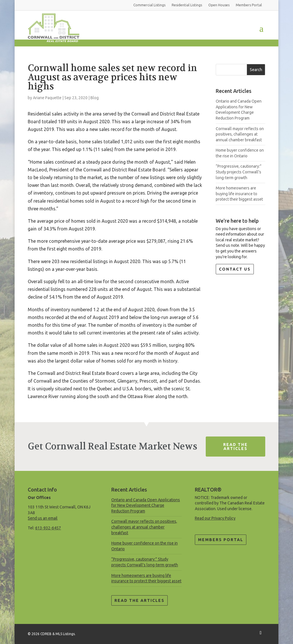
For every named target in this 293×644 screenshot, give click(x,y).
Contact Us (235, 269)
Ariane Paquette (47, 98)
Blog (95, 98)
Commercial (149, 5)
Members (249, 5)
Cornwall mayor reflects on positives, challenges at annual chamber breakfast (240, 134)
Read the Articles (139, 600)
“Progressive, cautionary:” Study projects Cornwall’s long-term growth (239, 172)
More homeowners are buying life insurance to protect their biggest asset (239, 194)
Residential (187, 5)
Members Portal (221, 540)
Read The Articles (235, 447)
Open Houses (219, 5)
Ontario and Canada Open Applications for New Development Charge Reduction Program (146, 505)
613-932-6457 (48, 528)
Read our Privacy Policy (215, 518)
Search (256, 70)
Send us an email (43, 518)
